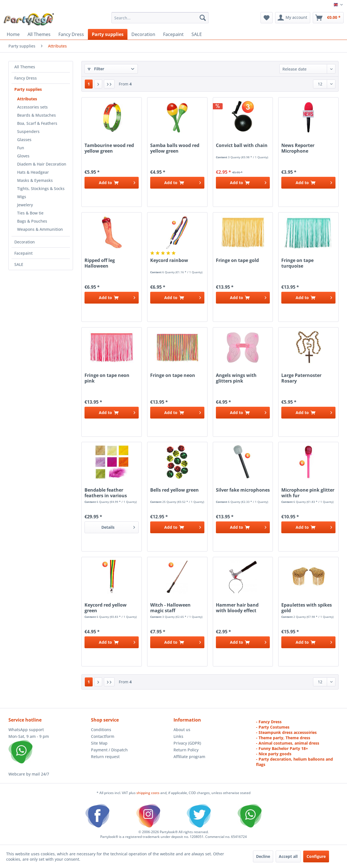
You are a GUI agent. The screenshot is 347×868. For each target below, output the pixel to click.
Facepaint (23, 253)
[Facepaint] (173, 34)
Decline (263, 856)
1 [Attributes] (89, 84)
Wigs (22, 197)
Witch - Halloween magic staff (170, 608)
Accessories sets (32, 107)
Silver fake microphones (243, 490)
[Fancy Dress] (71, 34)
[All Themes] (39, 34)
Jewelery (25, 205)
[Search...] (160, 18)
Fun (21, 148)
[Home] (13, 34)
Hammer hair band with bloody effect (237, 608)
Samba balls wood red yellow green (175, 148)
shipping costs (148, 793)
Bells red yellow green (174, 490)
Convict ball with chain (242, 145)
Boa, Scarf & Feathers (37, 123)
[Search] (203, 18)
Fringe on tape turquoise (297, 263)
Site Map (99, 743)
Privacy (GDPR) (187, 743)
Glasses (24, 140)
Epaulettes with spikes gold (307, 608)
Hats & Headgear (33, 172)
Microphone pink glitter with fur (308, 493)
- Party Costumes (273, 727)
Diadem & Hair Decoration (42, 164)
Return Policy (186, 750)
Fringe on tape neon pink (107, 378)
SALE (19, 264)
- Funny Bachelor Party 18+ (282, 748)
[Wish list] (267, 18)
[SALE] (197, 34)
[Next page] (98, 84)
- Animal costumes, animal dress (288, 743)
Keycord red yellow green (106, 608)
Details (118, 526)
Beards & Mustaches (36, 115)
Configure (316, 856)
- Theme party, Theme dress (283, 738)
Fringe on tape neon (173, 375)
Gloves (23, 156)
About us (182, 730)
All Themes (25, 67)
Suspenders (28, 131)
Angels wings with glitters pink (236, 378)
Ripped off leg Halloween (100, 263)
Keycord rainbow (169, 260)
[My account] (293, 18)
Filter (96, 69)
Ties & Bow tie (30, 213)
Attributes (27, 99)
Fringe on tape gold (237, 260)
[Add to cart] (112, 183)
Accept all (288, 856)
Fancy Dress (26, 78)
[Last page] (109, 84)
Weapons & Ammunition (40, 229)
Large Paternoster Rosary (301, 378)
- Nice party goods (274, 754)
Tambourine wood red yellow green (109, 148)
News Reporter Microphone (298, 148)
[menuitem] (160, 18)
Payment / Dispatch (109, 750)
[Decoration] (143, 34)
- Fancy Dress (269, 722)
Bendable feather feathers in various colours (106, 493)
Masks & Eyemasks (35, 180)
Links (178, 736)
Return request (105, 757)
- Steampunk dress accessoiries (286, 732)
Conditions (101, 730)
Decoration (25, 242)
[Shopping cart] (328, 18)
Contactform (103, 736)
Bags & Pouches (32, 221)
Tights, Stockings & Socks (41, 188)
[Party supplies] (108, 34)
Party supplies (28, 89)
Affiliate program (189, 757)
